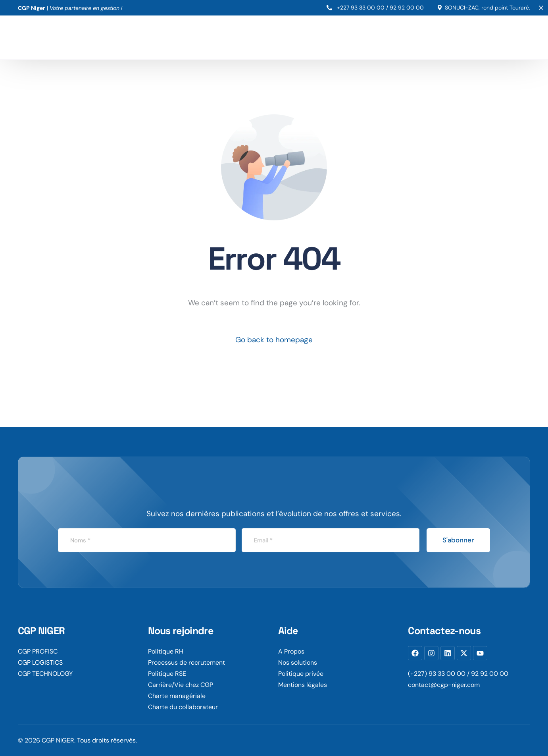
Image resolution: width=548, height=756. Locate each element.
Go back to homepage (274, 340)
